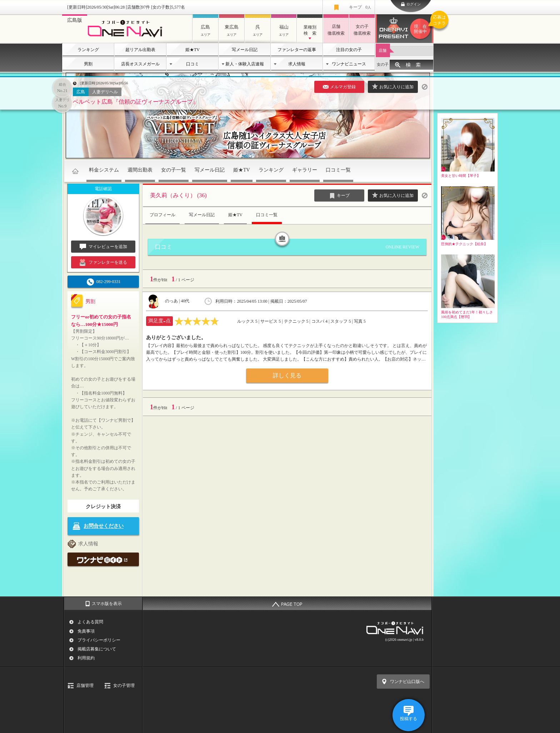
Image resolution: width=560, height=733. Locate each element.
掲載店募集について (97, 649)
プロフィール (162, 215)
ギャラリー (305, 170)
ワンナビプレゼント (421, 29)
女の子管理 (124, 685)
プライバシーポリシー (99, 640)
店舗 (382, 50)
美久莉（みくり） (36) (178, 195)
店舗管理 (85, 685)
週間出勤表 (140, 170)
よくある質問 (90, 622)
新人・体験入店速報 (245, 64)
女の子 (383, 64)
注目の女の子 (349, 50)
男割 (88, 64)
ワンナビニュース (349, 64)
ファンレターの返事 (297, 50)
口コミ (192, 64)
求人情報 (297, 64)
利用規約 (86, 658)
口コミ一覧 (338, 170)
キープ (360, 7)
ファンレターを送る (103, 262)
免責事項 (86, 631)
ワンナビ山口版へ (407, 682)
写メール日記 (245, 50)
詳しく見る (287, 375)
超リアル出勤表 (140, 50)
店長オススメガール (140, 64)
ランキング (88, 50)
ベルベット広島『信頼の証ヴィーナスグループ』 (136, 102)
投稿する (409, 719)
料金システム (104, 170)
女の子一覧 (174, 170)
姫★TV (192, 50)
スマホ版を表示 (107, 604)
